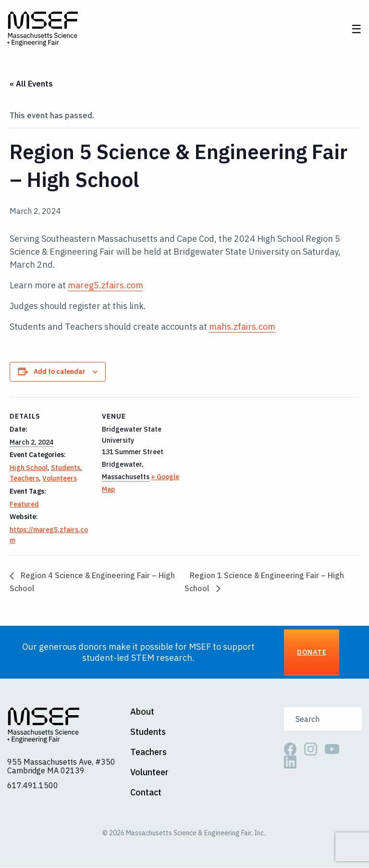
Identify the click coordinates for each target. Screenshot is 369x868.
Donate (312, 653)
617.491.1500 (33, 786)
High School (29, 469)
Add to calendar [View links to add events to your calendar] (60, 372)
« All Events (31, 84)
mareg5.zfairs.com (105, 286)
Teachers (24, 479)
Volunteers (60, 479)
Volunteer (149, 773)
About (142, 713)
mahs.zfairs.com (242, 327)
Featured (24, 505)
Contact (146, 794)
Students (66, 469)
